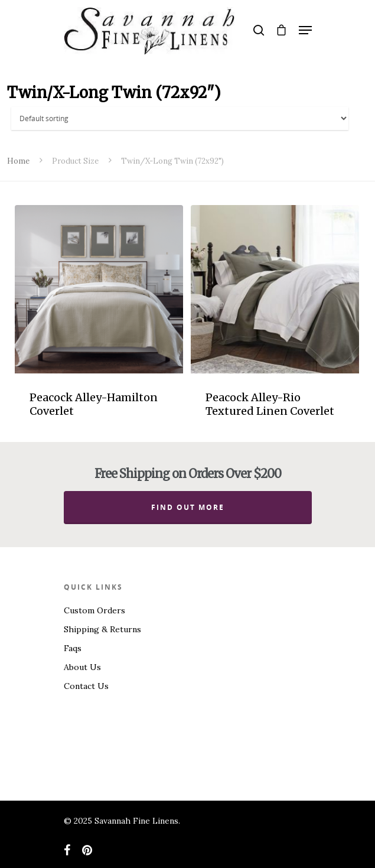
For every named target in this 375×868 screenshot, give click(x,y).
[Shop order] (180, 118)
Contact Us (86, 686)
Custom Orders (94, 610)
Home (18, 161)
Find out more (188, 507)
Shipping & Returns (102, 629)
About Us (82, 667)
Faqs (73, 648)
